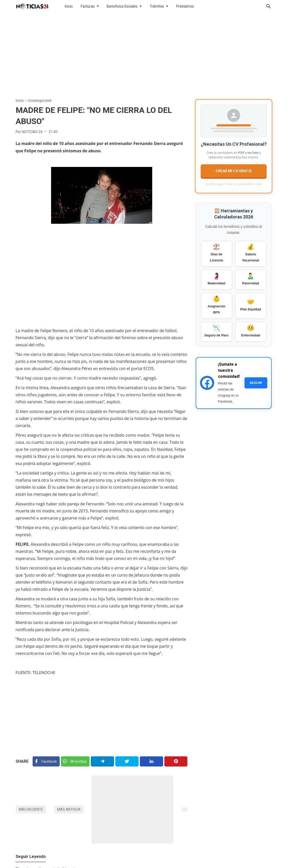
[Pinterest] (176, 761)
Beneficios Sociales (122, 6)
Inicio (69, 6)
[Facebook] (46, 761)
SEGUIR (256, 383)
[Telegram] (102, 761)
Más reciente (31, 809)
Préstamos (185, 6)
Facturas (88, 6)
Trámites (157, 6)
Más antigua (69, 809)
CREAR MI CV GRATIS (233, 171)
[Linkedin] (151, 761)
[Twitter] (75, 761)
